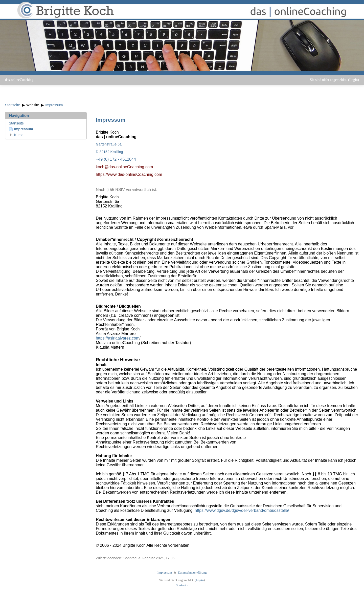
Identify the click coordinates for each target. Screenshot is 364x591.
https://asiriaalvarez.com (118, 338)
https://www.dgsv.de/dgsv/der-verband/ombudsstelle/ (242, 510)
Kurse (19, 135)
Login (354, 80)
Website (33, 105)
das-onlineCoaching (19, 80)
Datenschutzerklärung (192, 572)
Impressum (54, 105)
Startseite (13, 105)
